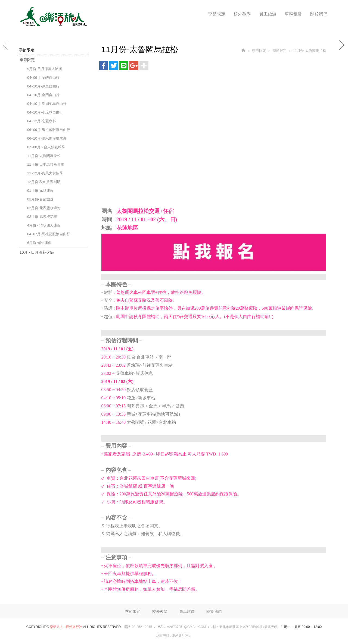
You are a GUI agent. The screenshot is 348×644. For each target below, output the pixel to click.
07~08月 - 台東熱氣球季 (46, 147)
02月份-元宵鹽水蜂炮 (44, 208)
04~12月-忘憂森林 (42, 121)
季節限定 (27, 60)
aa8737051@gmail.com (187, 627)
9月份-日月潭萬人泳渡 (45, 69)
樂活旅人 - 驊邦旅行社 (53, 17)
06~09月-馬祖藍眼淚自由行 (49, 130)
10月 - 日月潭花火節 (37, 252)
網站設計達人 (182, 636)
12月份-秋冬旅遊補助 (44, 182)
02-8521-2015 (142, 627)
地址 (215, 627)
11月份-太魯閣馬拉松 (44, 156)
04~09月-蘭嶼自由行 (43, 78)
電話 (127, 627)
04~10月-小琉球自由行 (45, 112)
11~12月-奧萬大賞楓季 (45, 173)
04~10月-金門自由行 (43, 95)
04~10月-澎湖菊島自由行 (47, 104)
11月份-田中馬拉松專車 (46, 164)
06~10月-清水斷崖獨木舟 (47, 138)
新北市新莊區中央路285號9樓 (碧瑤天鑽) (249, 627)
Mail (162, 627)
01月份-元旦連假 (40, 191)
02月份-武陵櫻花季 (42, 217)
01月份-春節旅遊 (40, 199)
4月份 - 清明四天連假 (44, 225)
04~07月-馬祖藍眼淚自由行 (49, 234)
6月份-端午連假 (39, 243)
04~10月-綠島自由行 (43, 86)
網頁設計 (163, 636)
